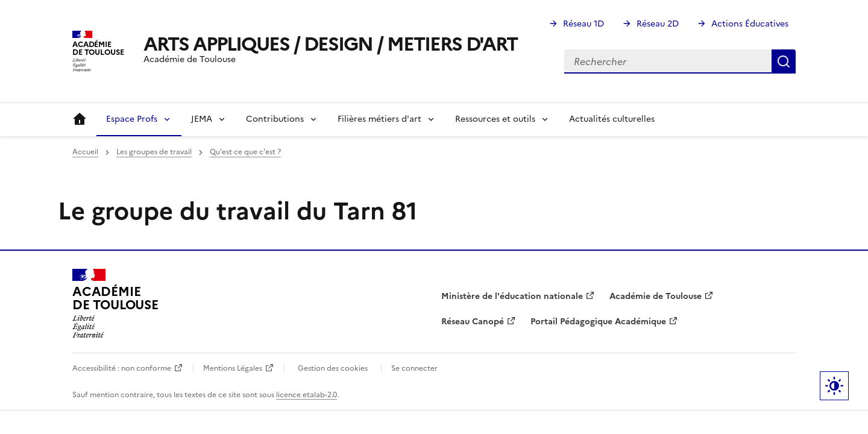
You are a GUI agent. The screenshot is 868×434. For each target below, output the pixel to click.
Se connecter (414, 368)
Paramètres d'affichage (834, 386)
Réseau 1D (583, 24)
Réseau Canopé (473, 322)
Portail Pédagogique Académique (598, 322)
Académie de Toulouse (656, 296)
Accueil (80, 119)
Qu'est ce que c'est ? (245, 152)
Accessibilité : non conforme (122, 368)
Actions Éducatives (750, 24)
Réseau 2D (658, 24)
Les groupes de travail (154, 152)
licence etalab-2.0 (307, 395)
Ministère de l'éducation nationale (512, 296)
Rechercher (784, 61)
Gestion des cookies (333, 368)
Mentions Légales (233, 368)
